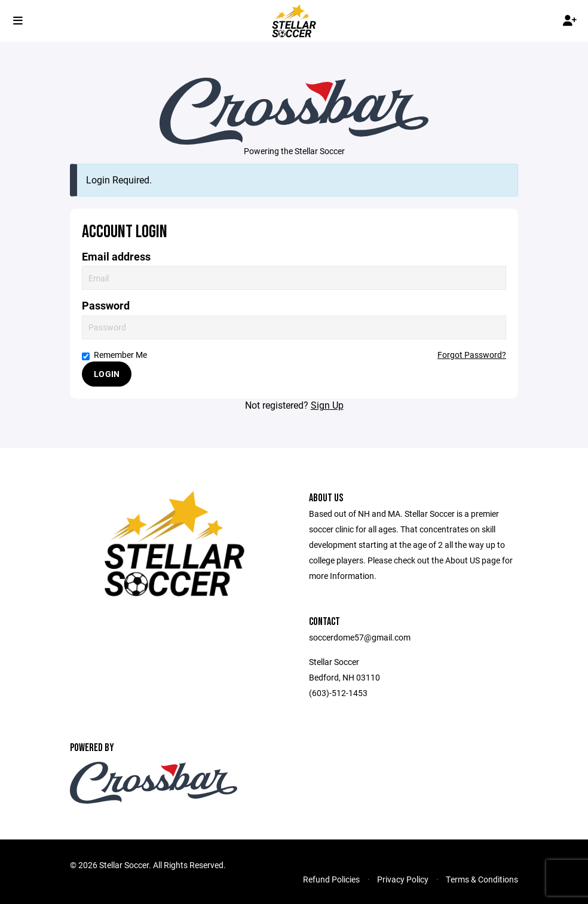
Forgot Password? (472, 355)
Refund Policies (331, 879)
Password (106, 306)
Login (107, 374)
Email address (116, 257)
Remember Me (114, 355)
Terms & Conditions (482, 879)
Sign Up (327, 405)
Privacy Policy (403, 879)
